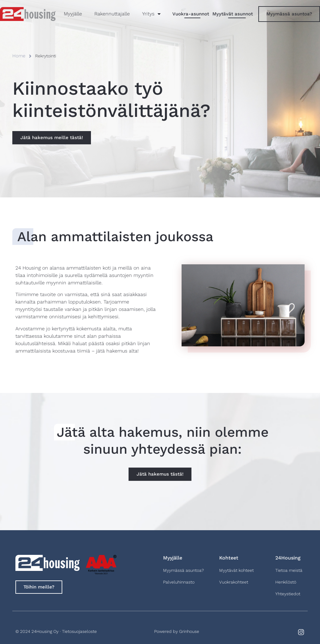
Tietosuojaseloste (79, 631)
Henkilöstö (286, 582)
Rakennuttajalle (112, 14)
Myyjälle (73, 14)
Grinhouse (189, 631)
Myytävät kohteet (236, 570)
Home (19, 56)
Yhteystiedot (288, 594)
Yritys (151, 14)
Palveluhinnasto (179, 582)
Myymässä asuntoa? (183, 570)
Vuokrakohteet (234, 582)
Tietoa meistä (289, 570)
